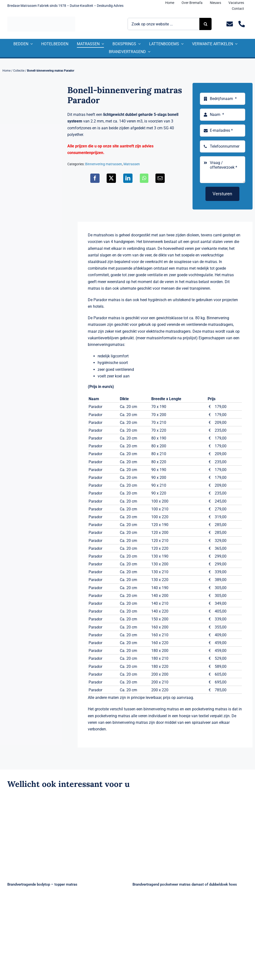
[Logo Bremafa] (41, 18)
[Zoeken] (205, 24)
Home (6, 71)
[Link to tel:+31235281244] (242, 24)
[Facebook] (95, 178)
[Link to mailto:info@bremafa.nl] (230, 24)
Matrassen (132, 164)
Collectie (19, 71)
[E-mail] (160, 178)
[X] (111, 178)
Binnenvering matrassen (104, 164)
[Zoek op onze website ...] (164, 24)
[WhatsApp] (144, 178)
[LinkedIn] (128, 178)
